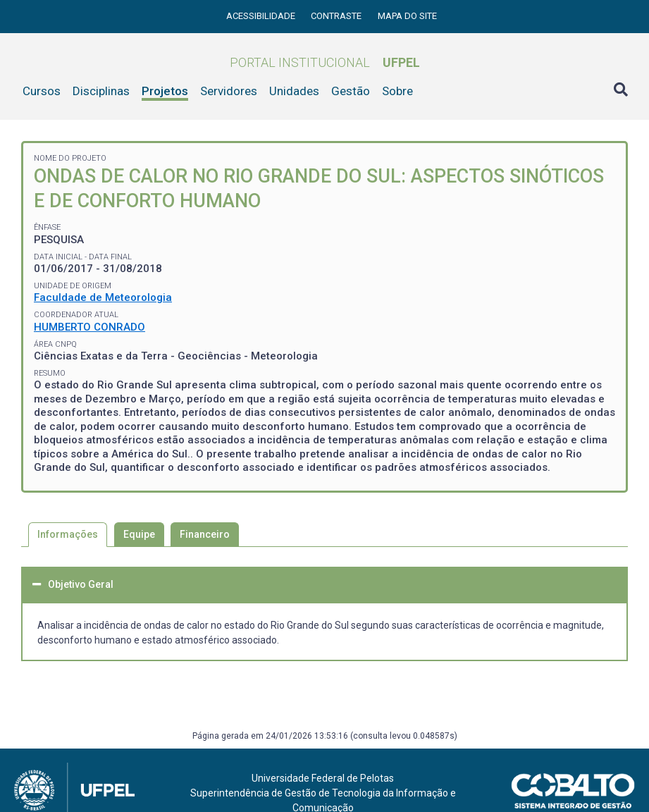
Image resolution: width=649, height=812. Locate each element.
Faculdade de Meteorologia (103, 297)
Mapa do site (407, 16)
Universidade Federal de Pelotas (323, 778)
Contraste (337, 16)
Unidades (294, 91)
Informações (68, 534)
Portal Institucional (325, 62)
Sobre (397, 91)
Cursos (42, 91)
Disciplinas (101, 91)
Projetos (165, 91)
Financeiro (205, 534)
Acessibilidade (262, 16)
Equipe (139, 534)
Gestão (351, 91)
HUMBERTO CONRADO (89, 327)
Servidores (229, 91)
